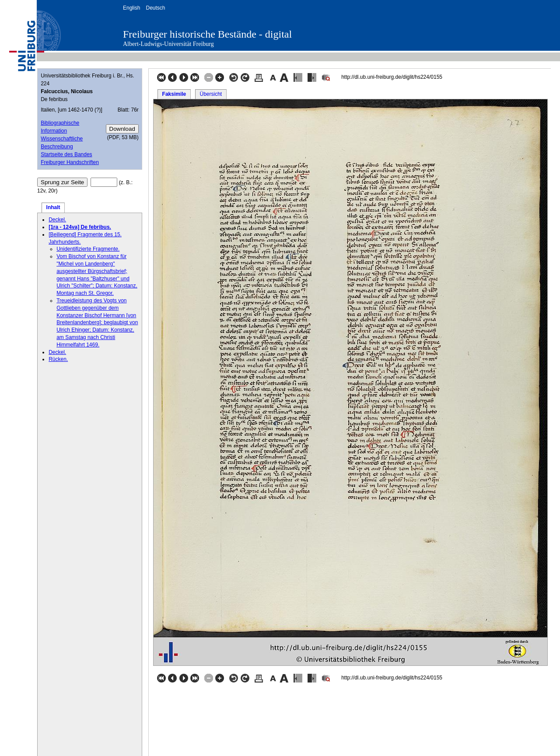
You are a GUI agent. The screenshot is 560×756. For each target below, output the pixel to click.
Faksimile (174, 94)
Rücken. (58, 359)
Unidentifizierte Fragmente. (88, 249)
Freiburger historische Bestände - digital (207, 34)
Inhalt (53, 207)
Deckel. (57, 220)
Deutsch (155, 8)
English (131, 8)
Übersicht (211, 94)
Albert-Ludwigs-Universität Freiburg (168, 44)
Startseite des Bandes (66, 154)
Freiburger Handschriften (70, 162)
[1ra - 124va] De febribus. (80, 227)
